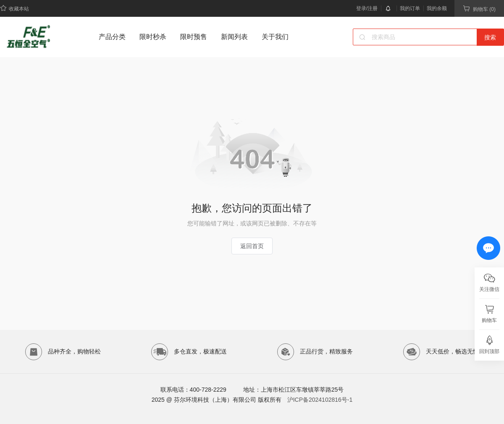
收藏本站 (14, 8)
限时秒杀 (153, 37)
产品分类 (112, 37)
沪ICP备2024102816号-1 (320, 400)
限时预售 (194, 37)
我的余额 (437, 8)
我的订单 (410, 8)
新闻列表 (234, 37)
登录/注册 (367, 8)
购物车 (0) (479, 9)
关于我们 (275, 37)
